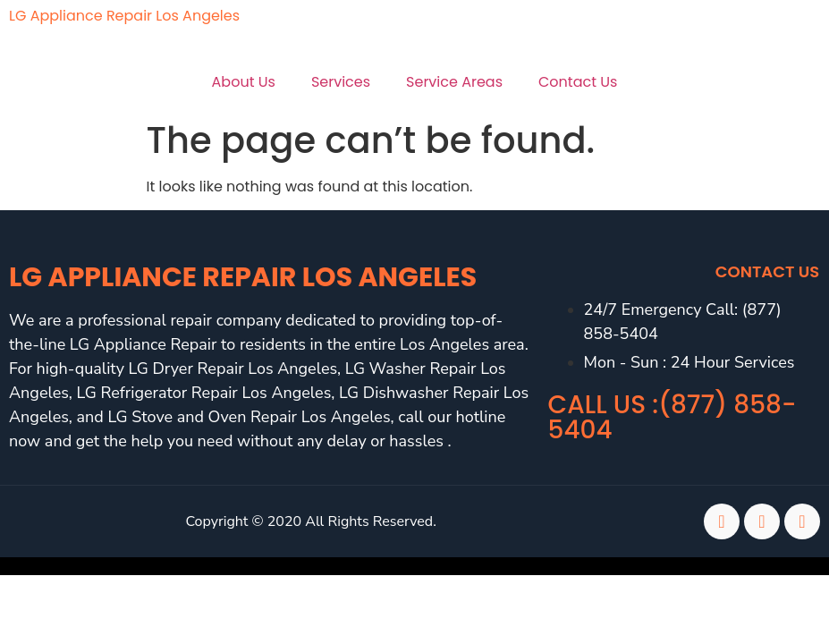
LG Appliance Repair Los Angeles (124, 16)
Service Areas (454, 82)
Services (341, 82)
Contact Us (578, 82)
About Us (244, 82)
